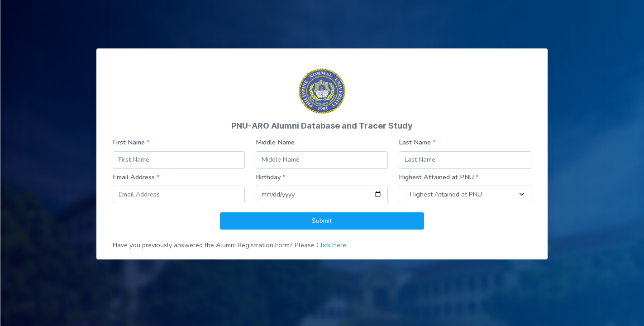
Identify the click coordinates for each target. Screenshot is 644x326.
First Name (131, 142)
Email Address (136, 177)
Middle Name (275, 142)
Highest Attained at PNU (439, 177)
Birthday (271, 177)
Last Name (417, 142)
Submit (322, 221)
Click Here (331, 245)
